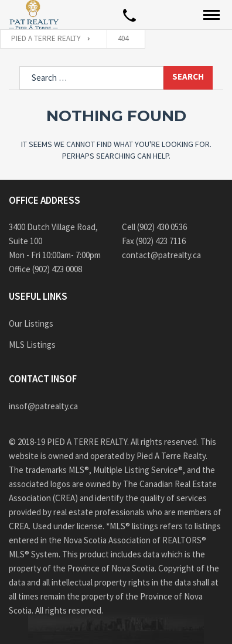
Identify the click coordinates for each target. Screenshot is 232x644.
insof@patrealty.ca (43, 406)
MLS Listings (32, 345)
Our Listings (31, 323)
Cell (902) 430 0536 (154, 227)
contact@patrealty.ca (161, 255)
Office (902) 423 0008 (45, 269)
